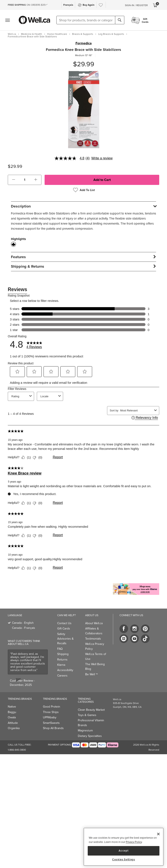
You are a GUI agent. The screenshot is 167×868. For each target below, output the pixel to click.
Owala (12, 717)
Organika (14, 728)
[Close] (158, 834)
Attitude (13, 723)
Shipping (63, 654)
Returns (62, 660)
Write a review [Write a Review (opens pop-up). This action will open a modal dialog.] (102, 158)
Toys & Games (87, 715)
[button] (14, 180)
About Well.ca (94, 623)
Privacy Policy (134, 842)
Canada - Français (24, 628)
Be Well (91, 674)
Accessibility (65, 670)
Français (68, 5)
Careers (62, 676)
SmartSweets (51, 723)
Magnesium (85, 730)
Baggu (12, 712)
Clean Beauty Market (91, 710)
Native (12, 707)
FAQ (60, 649)
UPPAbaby (50, 717)
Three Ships (51, 712)
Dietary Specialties (90, 736)
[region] (124, 847)
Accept (123, 851)
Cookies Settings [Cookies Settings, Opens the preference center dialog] (124, 860)
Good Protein (52, 707)
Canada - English (23, 623)
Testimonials (93, 639)
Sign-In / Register (136, 5)
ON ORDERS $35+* (28, 5)
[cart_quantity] (25, 180)
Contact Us (64, 623)
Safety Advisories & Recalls (65, 639)
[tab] (83, 206)
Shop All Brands (53, 728)
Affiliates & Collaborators (94, 631)
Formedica (84, 43)
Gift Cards (64, 629)
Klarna (61, 665)
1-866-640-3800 (17, 750)
